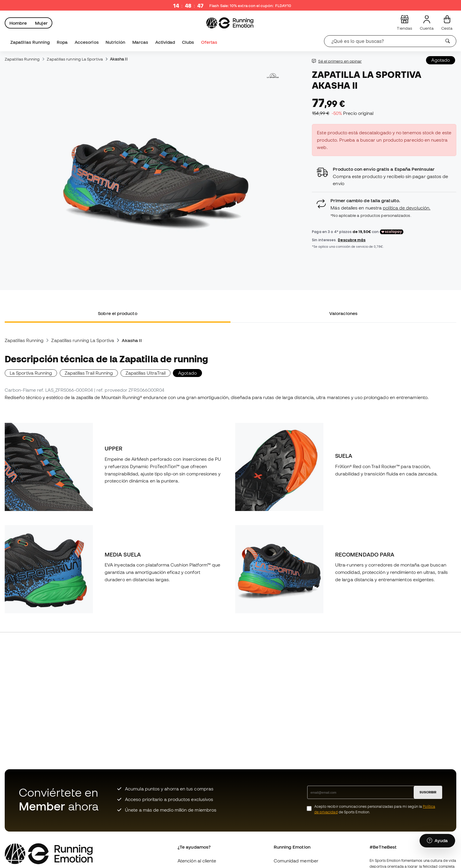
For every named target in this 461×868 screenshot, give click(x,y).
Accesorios (87, 42)
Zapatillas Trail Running (89, 373)
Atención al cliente (197, 861)
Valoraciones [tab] (343, 313)
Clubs (188, 42)
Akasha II (119, 59)
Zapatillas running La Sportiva (75, 59)
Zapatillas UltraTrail (146, 373)
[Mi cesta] (447, 23)
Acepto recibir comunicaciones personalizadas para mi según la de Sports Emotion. (375, 809)
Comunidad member (296, 861)
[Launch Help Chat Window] (437, 841)
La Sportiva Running (31, 373)
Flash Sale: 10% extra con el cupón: (250, 6)
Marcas (140, 42)
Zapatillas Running (30, 42)
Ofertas (209, 42)
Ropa (62, 42)
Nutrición (115, 42)
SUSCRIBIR (428, 792)
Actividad (165, 42)
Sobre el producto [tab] (117, 313)
